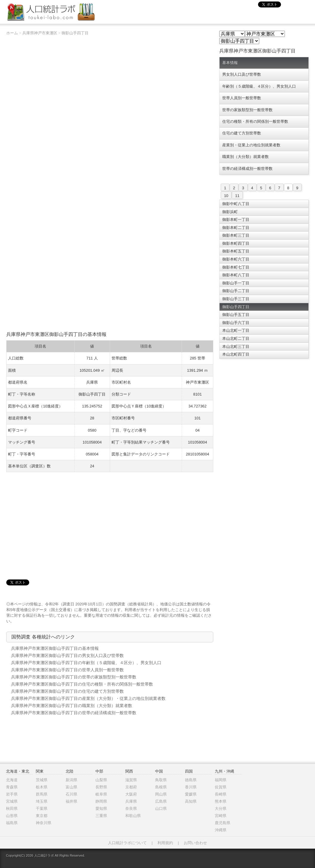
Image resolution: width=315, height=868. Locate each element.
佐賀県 (221, 787)
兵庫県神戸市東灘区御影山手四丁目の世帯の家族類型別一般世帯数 (74, 677)
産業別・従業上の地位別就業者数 (251, 145)
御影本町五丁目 (236, 251)
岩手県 (12, 794)
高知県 (191, 801)
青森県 (12, 787)
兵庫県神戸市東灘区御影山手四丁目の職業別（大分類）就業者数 (72, 706)
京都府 (131, 787)
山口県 (161, 809)
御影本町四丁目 (236, 243)
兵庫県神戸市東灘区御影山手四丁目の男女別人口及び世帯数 (67, 655)
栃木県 (42, 787)
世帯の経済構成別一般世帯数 (247, 169)
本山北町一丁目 (236, 330)
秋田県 (12, 809)
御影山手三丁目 (236, 299)
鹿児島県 (223, 823)
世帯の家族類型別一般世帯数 (247, 110)
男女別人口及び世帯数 (242, 74)
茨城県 (42, 780)
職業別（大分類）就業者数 (245, 157)
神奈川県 (44, 823)
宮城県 (12, 801)
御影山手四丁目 (75, 33)
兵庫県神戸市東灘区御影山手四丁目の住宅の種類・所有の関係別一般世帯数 (82, 684)
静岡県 (101, 801)
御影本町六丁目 (236, 259)
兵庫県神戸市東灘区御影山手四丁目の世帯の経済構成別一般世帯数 (74, 713)
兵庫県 (131, 801)
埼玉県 (42, 801)
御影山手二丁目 (236, 291)
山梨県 (101, 780)
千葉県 (42, 809)
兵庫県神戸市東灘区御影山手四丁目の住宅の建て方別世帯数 (67, 691)
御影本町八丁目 (236, 275)
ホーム (12, 33)
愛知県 (101, 809)
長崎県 (221, 794)
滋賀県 (131, 780)
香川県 (191, 787)
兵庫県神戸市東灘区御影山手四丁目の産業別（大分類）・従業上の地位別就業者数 (88, 698)
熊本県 (221, 801)
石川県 (71, 794)
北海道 (12, 780)
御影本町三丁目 (236, 235)
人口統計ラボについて (127, 843)
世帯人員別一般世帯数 (242, 98)
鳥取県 (161, 780)
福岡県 (221, 780)
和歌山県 (133, 816)
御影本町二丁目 (236, 228)
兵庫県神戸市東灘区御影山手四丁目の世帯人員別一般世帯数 (67, 670)
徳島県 (191, 780)
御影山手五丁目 (236, 315)
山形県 (12, 816)
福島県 (12, 823)
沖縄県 (221, 830)
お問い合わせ (195, 843)
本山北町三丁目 (236, 347)
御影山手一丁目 (236, 283)
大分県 (221, 809)
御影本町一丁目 (236, 220)
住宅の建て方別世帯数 (242, 133)
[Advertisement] (110, 286)
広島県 (161, 801)
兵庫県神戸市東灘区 (40, 33)
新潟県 (71, 780)
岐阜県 (101, 794)
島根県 (161, 787)
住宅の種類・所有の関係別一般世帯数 (255, 121)
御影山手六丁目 (236, 323)
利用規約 (165, 843)
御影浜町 (230, 212)
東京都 (42, 816)
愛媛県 (191, 794)
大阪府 (131, 794)
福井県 (71, 801)
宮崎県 (221, 816)
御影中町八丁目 (236, 204)
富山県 (71, 787)
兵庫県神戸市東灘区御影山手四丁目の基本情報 (55, 648)
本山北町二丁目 (236, 338)
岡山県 (161, 794)
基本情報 (230, 63)
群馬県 (42, 794)
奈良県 (131, 809)
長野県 (101, 787)
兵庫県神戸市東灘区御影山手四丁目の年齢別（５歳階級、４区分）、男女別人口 (86, 663)
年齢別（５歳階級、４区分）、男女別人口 (259, 86)
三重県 (101, 816)
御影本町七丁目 (236, 267)
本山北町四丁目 (236, 354)
